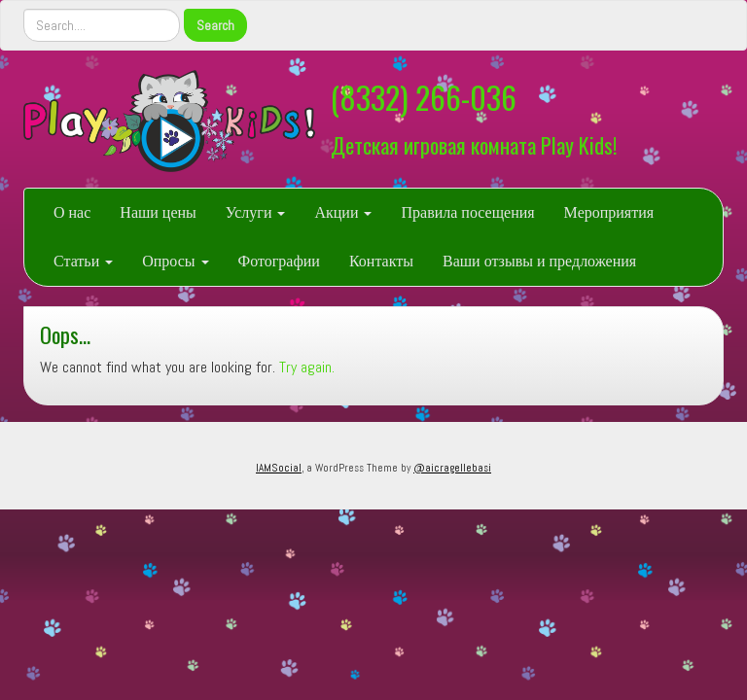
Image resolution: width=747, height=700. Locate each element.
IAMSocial (279, 468)
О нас (72, 212)
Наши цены (158, 212)
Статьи (83, 261)
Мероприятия (609, 212)
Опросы (175, 261)
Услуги (256, 212)
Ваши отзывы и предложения (539, 261)
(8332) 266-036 (424, 97)
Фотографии (279, 261)
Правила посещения (467, 212)
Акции (343, 212)
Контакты (381, 261)
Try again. (307, 367)
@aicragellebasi (452, 468)
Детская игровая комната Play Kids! (474, 144)
